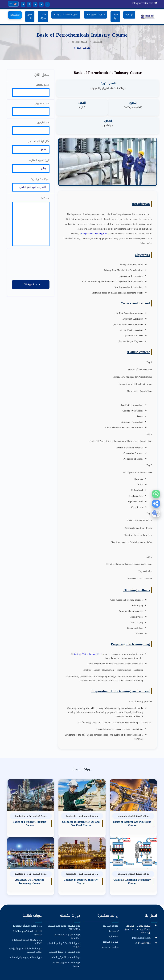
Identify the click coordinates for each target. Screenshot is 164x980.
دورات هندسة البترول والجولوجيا (108, 88)
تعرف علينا (115, 16)
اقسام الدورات (80, 42)
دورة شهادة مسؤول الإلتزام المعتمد (66, 946)
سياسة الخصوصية (110, 929)
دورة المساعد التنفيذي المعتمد (65, 939)
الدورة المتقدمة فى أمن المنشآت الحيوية (64, 927)
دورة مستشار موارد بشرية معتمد (26, 939)
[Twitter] (40, 4)
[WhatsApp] (156, 494)
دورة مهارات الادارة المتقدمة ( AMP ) (27, 924)
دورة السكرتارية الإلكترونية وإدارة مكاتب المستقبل (25, 932)
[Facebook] (46, 4)
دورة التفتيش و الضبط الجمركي (65, 934)
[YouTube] (22, 4)
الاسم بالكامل (43, 85)
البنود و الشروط (111, 924)
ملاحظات (45, 203)
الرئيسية (129, 15)
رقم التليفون (43, 124)
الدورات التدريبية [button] (97, 15)
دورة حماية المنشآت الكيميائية (27, 908)
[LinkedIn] (34, 4)
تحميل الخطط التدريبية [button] (67, 15)
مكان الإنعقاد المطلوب (39, 144)
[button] (156, 504)
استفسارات (113, 919)
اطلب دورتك (43, 16)
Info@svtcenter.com (143, 3)
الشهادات (15, 15)
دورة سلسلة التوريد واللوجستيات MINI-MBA (64, 910)
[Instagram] (28, 4)
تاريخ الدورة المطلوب (39, 163)
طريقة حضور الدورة (40, 183)
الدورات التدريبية (111, 908)
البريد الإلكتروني (42, 104)
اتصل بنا (30, 16)
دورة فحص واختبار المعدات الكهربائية (67, 918)
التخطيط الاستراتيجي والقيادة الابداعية (27, 915)
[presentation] (31, 270)
